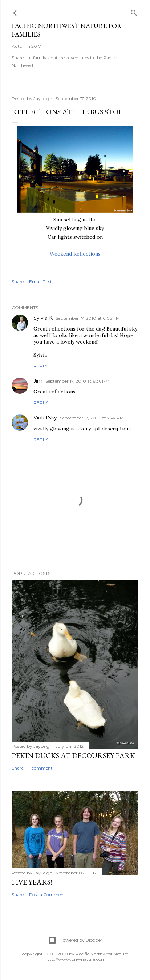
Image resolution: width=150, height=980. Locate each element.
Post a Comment (47, 894)
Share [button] (18, 282)
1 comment (41, 768)
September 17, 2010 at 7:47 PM (92, 418)
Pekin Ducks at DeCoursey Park (73, 755)
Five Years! (32, 882)
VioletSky (45, 418)
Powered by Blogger (75, 940)
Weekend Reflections (75, 254)
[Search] (134, 11)
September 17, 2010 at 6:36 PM (77, 381)
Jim (38, 381)
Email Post (40, 282)
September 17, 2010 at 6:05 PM (88, 318)
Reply (40, 366)
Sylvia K (43, 318)
